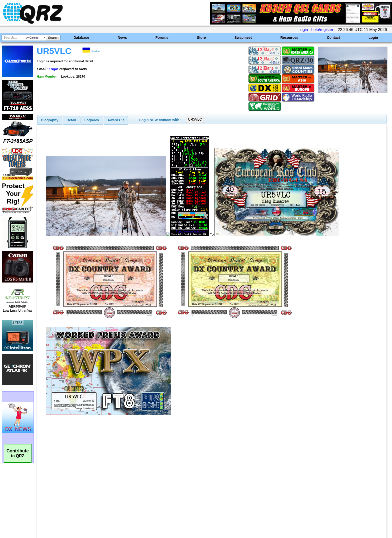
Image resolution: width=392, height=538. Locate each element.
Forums (162, 38)
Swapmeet (243, 38)
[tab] (50, 120)
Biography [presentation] (50, 120)
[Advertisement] (135, 485)
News (122, 38)
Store (201, 38)
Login (373, 38)
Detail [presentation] (71, 120)
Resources (289, 38)
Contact (333, 38)
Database (81, 38)
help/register (322, 30)
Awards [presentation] (116, 120)
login (304, 30)
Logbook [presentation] (92, 120)
